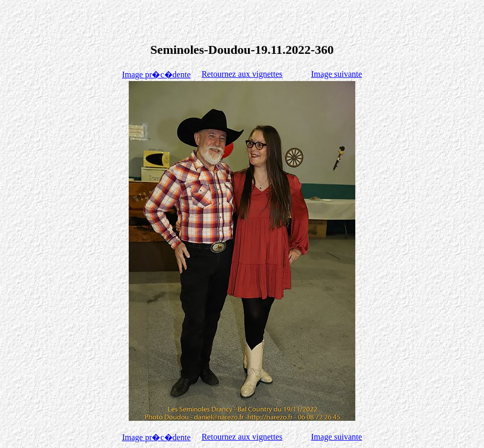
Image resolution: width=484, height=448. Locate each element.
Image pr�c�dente (156, 74)
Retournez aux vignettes (242, 74)
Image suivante (337, 74)
